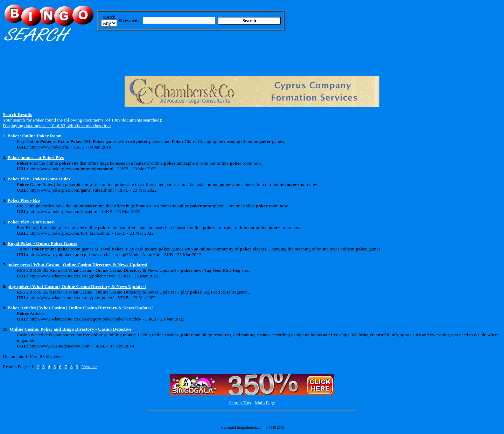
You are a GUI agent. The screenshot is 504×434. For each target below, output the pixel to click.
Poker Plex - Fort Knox (30, 222)
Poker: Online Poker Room (34, 136)
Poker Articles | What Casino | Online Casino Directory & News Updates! (80, 308)
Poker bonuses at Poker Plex (36, 157)
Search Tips (240, 403)
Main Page (265, 403)
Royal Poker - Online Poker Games (42, 243)
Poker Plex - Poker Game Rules (39, 179)
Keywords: (130, 20)
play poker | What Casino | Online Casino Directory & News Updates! (77, 286)
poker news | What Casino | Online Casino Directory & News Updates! (77, 265)
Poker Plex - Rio (24, 200)
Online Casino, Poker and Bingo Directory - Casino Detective (71, 329)
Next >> (89, 367)
